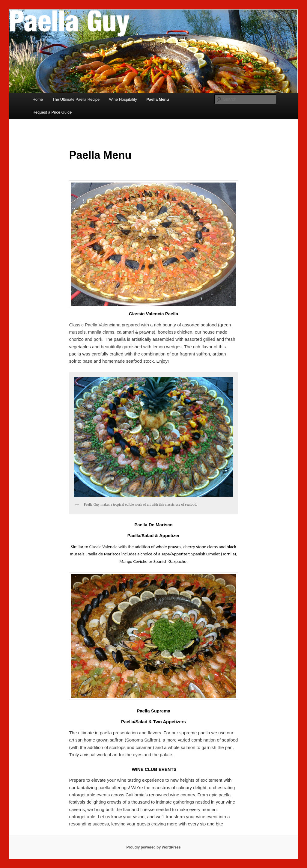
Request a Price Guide (52, 112)
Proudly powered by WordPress (153, 847)
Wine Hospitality (123, 99)
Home (38, 99)
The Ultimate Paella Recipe (76, 99)
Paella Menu (158, 99)
